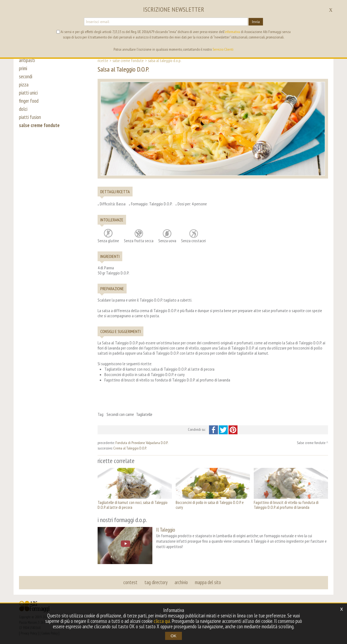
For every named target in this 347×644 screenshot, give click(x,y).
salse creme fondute (39, 125)
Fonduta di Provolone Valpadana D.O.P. (142, 443)
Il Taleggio (166, 530)
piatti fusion (30, 117)
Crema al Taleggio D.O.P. (130, 448)
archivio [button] (181, 582)
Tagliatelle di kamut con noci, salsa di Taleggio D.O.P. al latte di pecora (133, 505)
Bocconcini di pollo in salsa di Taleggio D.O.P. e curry (210, 505)
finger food (29, 101)
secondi (26, 76)
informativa (232, 32)
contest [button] (130, 582)
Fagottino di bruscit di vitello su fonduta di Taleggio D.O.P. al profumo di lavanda (286, 505)
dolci (23, 109)
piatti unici (28, 93)
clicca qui (162, 621)
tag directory (156, 582)
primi (23, 68)
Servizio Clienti (223, 49)
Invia (256, 22)
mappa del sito (208, 582)
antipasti (27, 60)
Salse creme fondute (128, 60)
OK (173, 636)
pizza (24, 85)
